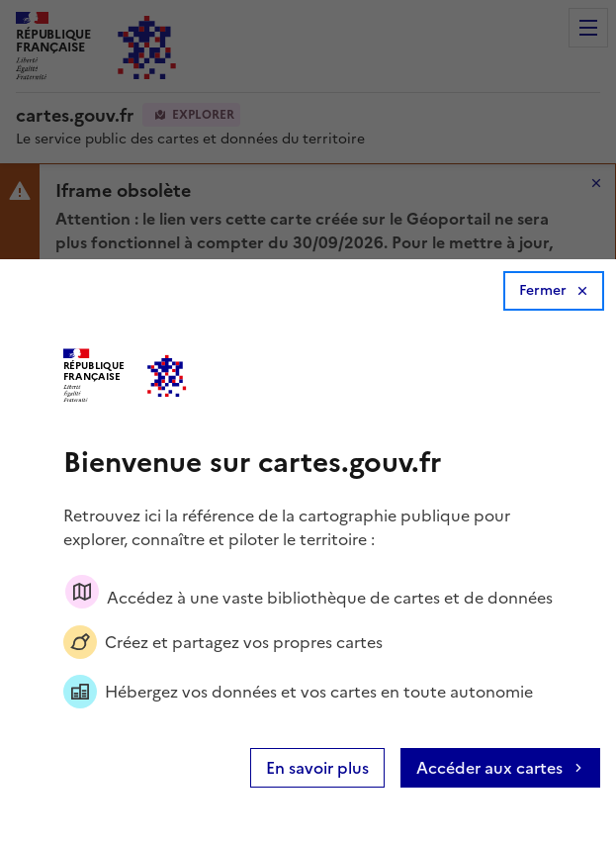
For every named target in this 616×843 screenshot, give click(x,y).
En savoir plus (317, 768)
